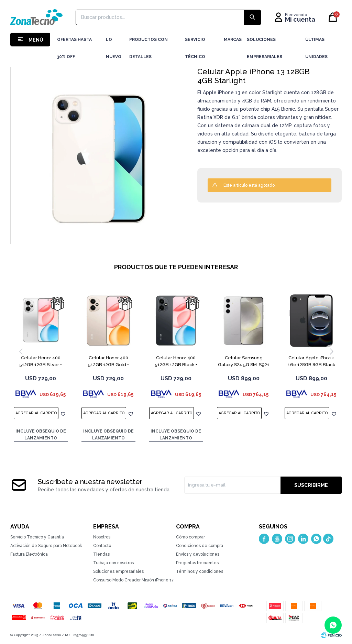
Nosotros (102, 537)
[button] (331, 351)
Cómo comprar (190, 537)
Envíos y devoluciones (198, 554)
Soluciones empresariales (118, 571)
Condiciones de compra (200, 546)
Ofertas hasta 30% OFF (74, 43)
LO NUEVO (114, 43)
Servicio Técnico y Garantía (37, 537)
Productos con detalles (148, 43)
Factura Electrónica (29, 554)
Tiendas (101, 554)
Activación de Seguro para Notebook (46, 546)
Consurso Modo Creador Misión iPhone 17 (133, 580)
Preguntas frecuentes (197, 563)
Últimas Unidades (316, 43)
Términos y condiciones (200, 571)
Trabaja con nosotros (113, 563)
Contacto (102, 546)
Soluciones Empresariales (265, 43)
